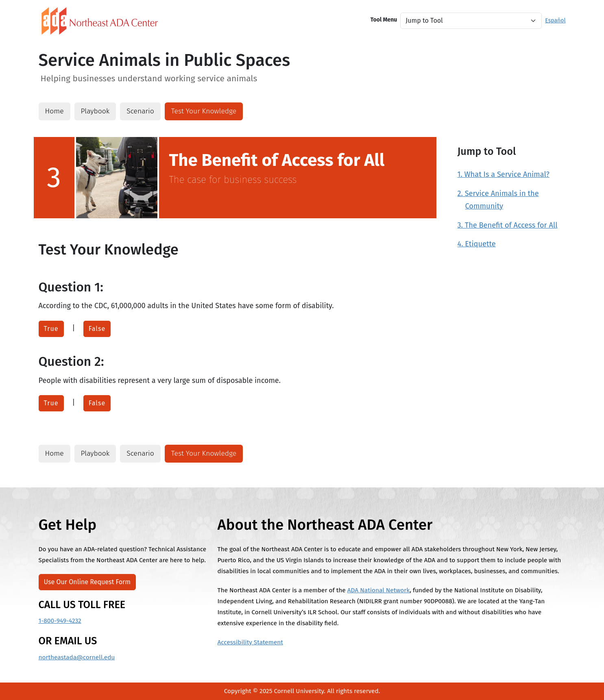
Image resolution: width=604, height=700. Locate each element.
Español (555, 21)
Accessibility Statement (250, 642)
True (51, 329)
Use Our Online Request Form (87, 582)
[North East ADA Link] (100, 21)
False (97, 329)
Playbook (95, 111)
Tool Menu (384, 20)
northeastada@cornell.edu (77, 657)
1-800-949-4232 (60, 621)
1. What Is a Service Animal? (504, 174)
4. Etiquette (477, 244)
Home (55, 111)
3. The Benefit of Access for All (508, 225)
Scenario (140, 111)
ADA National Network (378, 590)
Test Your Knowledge (204, 111)
